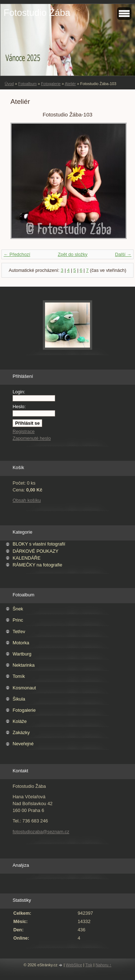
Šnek (18, 609)
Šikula (19, 699)
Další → (123, 254)
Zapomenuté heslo (32, 438)
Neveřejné (23, 744)
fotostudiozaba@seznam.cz (41, 832)
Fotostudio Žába (37, 13)
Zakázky (21, 732)
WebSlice (74, 965)
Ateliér (70, 84)
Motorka (21, 643)
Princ (18, 620)
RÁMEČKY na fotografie (37, 565)
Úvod (9, 84)
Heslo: (19, 407)
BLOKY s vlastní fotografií (39, 544)
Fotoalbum (27, 84)
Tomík (19, 676)
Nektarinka (24, 665)
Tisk (89, 965)
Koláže (20, 721)
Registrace (24, 431)
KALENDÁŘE (27, 558)
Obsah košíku (27, 500)
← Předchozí (17, 254)
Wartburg (22, 654)
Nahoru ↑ (103, 965)
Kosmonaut (24, 688)
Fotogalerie (51, 84)
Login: (19, 392)
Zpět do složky (73, 254)
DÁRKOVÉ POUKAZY (35, 551)
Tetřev (19, 632)
